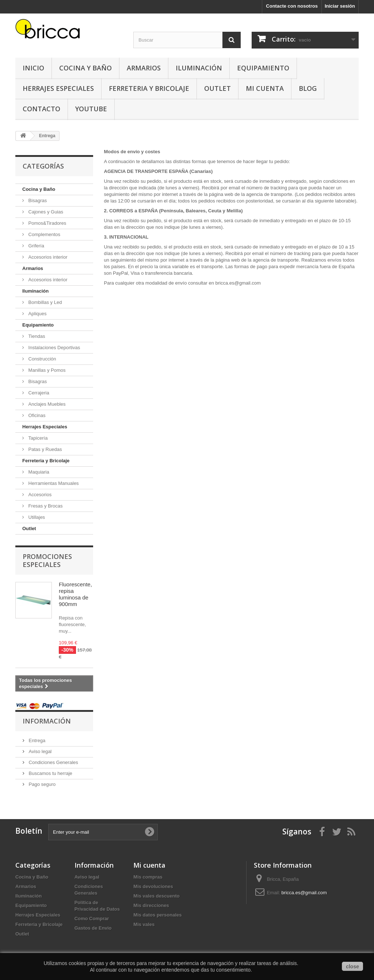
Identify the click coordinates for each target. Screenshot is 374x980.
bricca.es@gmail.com (304, 893)
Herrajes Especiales (58, 88)
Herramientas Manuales (53, 483)
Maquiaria (38, 472)
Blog (308, 88)
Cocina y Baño (85, 68)
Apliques (37, 314)
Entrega (36, 740)
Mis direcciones (151, 905)
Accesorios (39, 495)
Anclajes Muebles (46, 404)
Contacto (41, 109)
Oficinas (36, 415)
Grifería (36, 246)
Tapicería (37, 438)
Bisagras (37, 200)
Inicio (33, 68)
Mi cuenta (149, 865)
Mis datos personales (157, 915)
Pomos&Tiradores (47, 223)
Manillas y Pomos (46, 370)
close (352, 967)
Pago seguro (41, 784)
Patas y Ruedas (44, 449)
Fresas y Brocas (45, 506)
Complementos (44, 234)
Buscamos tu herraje (50, 773)
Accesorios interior (47, 257)
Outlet (217, 88)
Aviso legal (39, 751)
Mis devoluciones (153, 886)
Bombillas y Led (44, 302)
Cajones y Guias (45, 212)
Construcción (41, 359)
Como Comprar (92, 919)
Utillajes (36, 517)
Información (47, 721)
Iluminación (199, 68)
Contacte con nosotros (292, 6)
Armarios (144, 68)
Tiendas (36, 336)
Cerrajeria (38, 393)
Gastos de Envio (93, 928)
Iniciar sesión (340, 6)
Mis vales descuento (156, 896)
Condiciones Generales (53, 762)
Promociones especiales (47, 560)
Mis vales (144, 924)
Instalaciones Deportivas (54, 348)
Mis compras (148, 877)
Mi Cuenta (265, 88)
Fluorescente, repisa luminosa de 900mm (75, 594)
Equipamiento (263, 68)
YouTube (91, 109)
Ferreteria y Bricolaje (149, 88)
